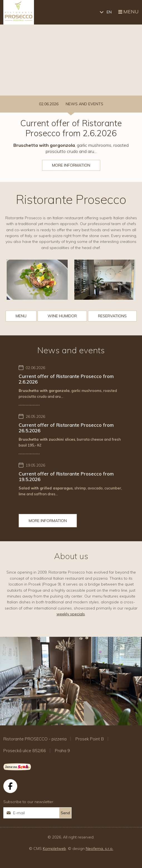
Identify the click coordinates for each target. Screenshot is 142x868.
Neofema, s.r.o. (100, 849)
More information (71, 165)
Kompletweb (54, 849)
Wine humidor (62, 316)
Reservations (112, 316)
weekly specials (71, 614)
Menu (128, 12)
